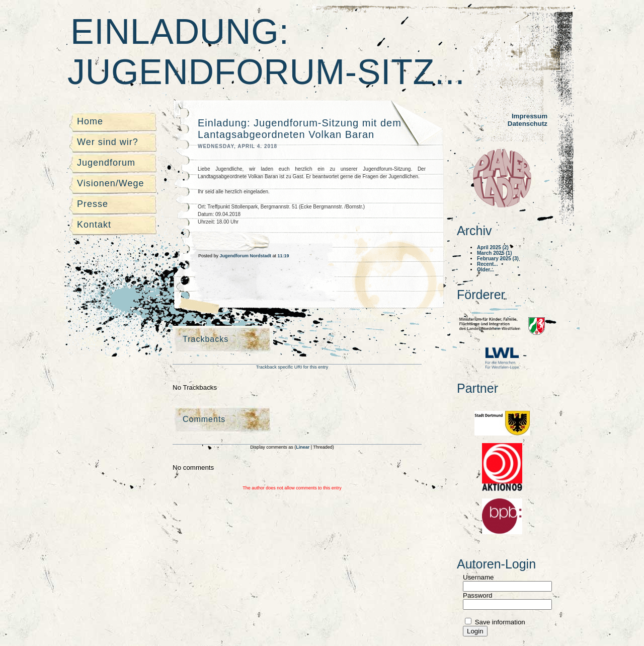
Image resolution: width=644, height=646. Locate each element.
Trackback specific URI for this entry (292, 367)
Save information (499, 622)
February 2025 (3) (498, 259)
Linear (303, 447)
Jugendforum (106, 163)
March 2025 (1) (494, 253)
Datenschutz (528, 124)
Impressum (530, 116)
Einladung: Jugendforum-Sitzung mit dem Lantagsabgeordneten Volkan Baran (300, 129)
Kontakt (94, 225)
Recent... (488, 264)
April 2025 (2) (493, 247)
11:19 (284, 256)
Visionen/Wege (110, 183)
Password (478, 595)
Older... (486, 270)
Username (478, 577)
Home (90, 121)
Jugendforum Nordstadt (246, 256)
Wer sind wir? (108, 142)
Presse (93, 204)
